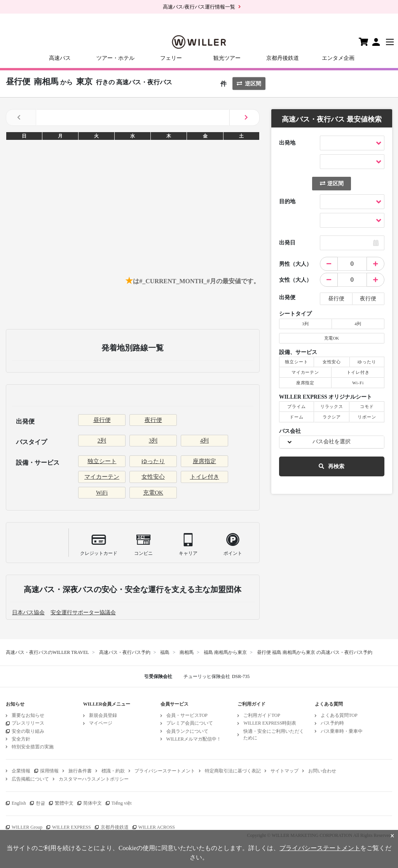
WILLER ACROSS (157, 827)
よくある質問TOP (339, 715)
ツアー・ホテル (115, 58)
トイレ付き (205, 477)
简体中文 (93, 803)
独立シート (102, 461)
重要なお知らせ (28, 715)
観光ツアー (227, 58)
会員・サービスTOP (187, 715)
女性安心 (153, 477)
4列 (205, 441)
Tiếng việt (122, 803)
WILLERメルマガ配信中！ (194, 739)
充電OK (153, 493)
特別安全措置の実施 (33, 747)
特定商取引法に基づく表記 (233, 771)
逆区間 (249, 84)
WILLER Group (27, 827)
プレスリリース (28, 723)
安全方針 (21, 739)
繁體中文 (64, 803)
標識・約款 (113, 771)
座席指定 (204, 461)
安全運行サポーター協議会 (83, 613)
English (19, 803)
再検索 (332, 466)
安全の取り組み (28, 731)
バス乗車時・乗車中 (342, 731)
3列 (153, 441)
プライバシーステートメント (165, 771)
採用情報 (49, 771)
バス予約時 (332, 723)
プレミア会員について (190, 723)
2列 (102, 441)
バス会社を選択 (332, 442)
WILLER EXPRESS (72, 827)
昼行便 (102, 420)
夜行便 (153, 420)
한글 (40, 803)
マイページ (101, 723)
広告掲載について (30, 779)
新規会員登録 (103, 715)
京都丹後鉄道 (283, 58)
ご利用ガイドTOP (262, 715)
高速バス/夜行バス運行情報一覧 (199, 7)
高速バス (60, 58)
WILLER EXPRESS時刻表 (270, 723)
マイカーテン (102, 477)
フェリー (171, 58)
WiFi (102, 493)
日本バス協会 (28, 613)
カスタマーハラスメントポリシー (94, 779)
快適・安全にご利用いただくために (274, 735)
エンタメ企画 (338, 58)
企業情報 (21, 771)
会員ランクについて (187, 731)
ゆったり (153, 461)
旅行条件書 (80, 771)
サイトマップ (285, 771)
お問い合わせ (322, 771)
